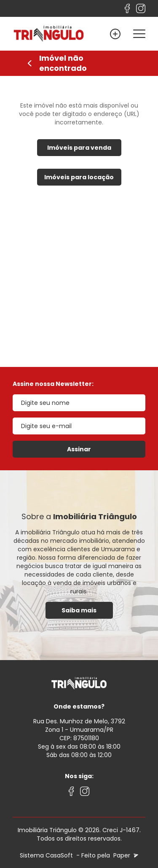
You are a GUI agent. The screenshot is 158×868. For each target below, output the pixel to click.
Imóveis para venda (79, 148)
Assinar (79, 449)
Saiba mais (79, 610)
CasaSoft (59, 855)
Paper (125, 855)
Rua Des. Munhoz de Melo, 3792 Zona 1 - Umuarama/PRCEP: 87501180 (79, 730)
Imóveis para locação (79, 177)
